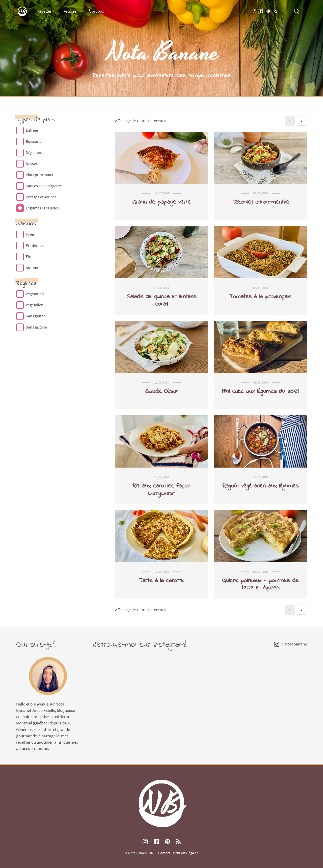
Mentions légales (185, 853)
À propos (96, 11)
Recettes (45, 11)
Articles (70, 11)
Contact (164, 853)
